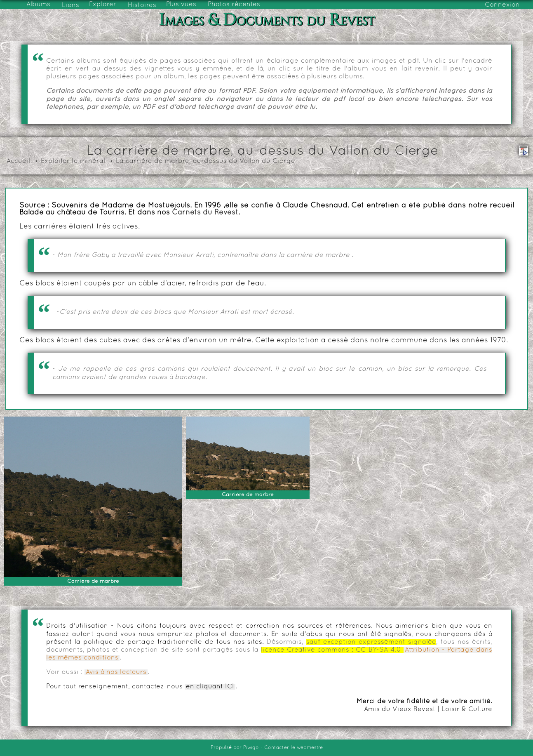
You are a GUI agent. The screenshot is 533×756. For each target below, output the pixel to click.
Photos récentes (234, 5)
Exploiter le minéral (73, 161)
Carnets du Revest (205, 213)
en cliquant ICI (210, 687)
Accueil (18, 161)
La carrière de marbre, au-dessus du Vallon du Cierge (205, 161)
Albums (38, 5)
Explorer (103, 5)
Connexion (502, 5)
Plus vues (181, 5)
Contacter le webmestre (294, 748)
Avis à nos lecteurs (116, 672)
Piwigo (251, 748)
